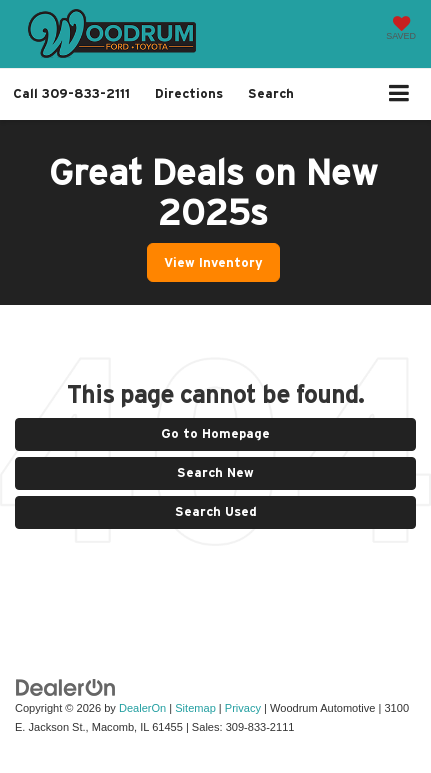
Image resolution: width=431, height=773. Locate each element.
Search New (215, 472)
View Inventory (213, 262)
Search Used (216, 511)
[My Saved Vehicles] (401, 30)
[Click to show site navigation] (399, 94)
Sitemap (195, 708)
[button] (71, 93)
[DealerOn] (66, 687)
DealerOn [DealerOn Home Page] (142, 708)
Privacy (243, 708)
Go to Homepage (215, 433)
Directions (189, 93)
